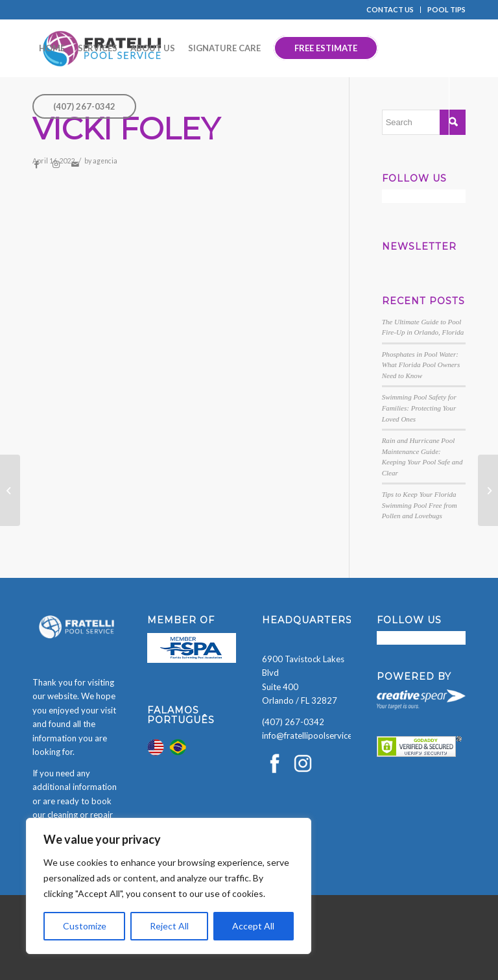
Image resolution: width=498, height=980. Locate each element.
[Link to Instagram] (56, 164)
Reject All (169, 926)
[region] (169, 886)
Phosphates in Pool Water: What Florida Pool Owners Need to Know (421, 365)
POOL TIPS (446, 9)
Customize (85, 926)
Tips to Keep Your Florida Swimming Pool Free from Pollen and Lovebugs (420, 505)
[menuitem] (390, 10)
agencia (105, 161)
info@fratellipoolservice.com (316, 735)
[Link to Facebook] (36, 164)
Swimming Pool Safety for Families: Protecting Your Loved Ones (419, 408)
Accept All (253, 926)
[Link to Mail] (75, 164)
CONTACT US (390, 9)
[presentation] (99, 955)
